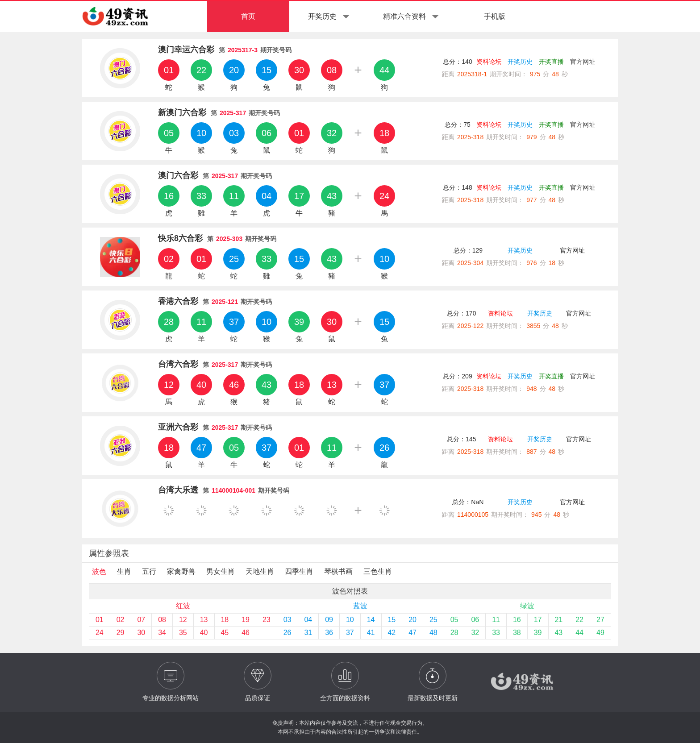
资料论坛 (489, 62)
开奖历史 (520, 62)
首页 (248, 16)
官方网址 (583, 62)
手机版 (495, 16)
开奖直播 (551, 62)
